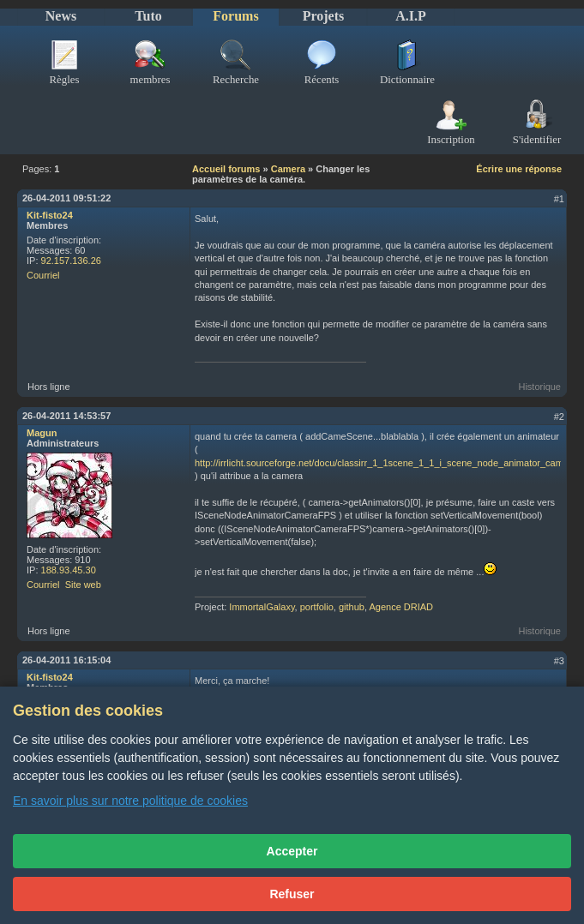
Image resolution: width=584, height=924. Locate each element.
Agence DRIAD (401, 607)
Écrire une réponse (519, 169)
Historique (539, 387)
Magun (42, 433)
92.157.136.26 (71, 261)
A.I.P (411, 16)
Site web (83, 585)
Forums (235, 16)
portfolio (317, 607)
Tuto (148, 16)
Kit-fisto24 (50, 215)
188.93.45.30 (69, 570)
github (352, 607)
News (61, 16)
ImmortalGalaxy (262, 607)
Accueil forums (226, 169)
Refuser (292, 894)
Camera (288, 169)
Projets (324, 16)
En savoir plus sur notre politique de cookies (130, 801)
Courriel (43, 275)
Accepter (292, 851)
